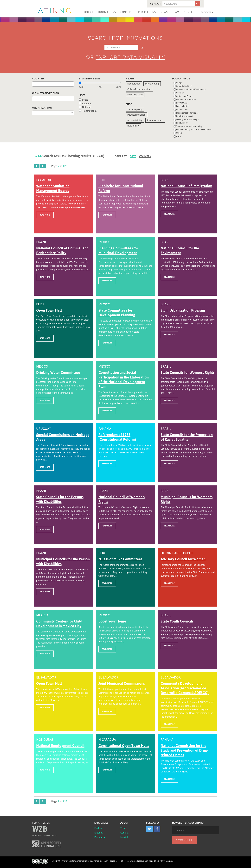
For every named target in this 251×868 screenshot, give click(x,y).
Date (133, 156)
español (98, 833)
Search (155, 4)
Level (83, 95)
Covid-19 (180, 93)
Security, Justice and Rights (188, 120)
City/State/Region (46, 93)
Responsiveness (155, 120)
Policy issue (181, 79)
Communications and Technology (191, 89)
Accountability (135, 120)
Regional (85, 103)
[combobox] (53, 84)
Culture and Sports (184, 96)
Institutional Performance (187, 113)
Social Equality (135, 109)
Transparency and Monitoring (189, 126)
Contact (190, 12)
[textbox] (34, 84)
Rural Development (185, 116)
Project (88, 12)
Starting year (89, 79)
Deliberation (134, 84)
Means (130, 79)
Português (100, 837)
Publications (147, 12)
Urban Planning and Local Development (194, 129)
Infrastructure (182, 109)
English (98, 828)
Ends (129, 104)
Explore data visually (130, 57)
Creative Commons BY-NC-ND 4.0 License (155, 861)
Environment (182, 103)
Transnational (88, 111)
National (85, 107)
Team (176, 12)
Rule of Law (133, 126)
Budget (179, 83)
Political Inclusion (136, 115)
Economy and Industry (186, 99)
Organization (42, 108)
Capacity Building (184, 86)
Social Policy (182, 123)
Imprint (124, 837)
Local (83, 100)
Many (179, 136)
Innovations (107, 12)
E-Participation (135, 94)
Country (39, 79)
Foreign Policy (182, 106)
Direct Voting (152, 84)
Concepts (127, 12)
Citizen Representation (139, 89)
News (164, 12)
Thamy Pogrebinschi (111, 861)
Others (179, 133)
